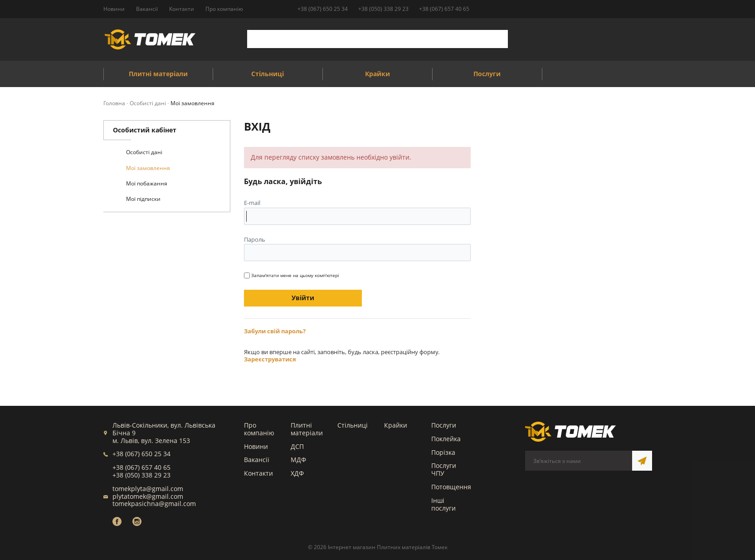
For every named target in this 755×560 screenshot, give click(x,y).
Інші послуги (443, 504)
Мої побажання (147, 183)
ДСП (297, 446)
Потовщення (451, 486)
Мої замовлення (148, 168)
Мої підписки (143, 199)
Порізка (443, 452)
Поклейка (446, 438)
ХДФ (297, 473)
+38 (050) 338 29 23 (383, 9)
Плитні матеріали (307, 429)
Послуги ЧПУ (444, 469)
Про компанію (259, 429)
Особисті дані (144, 152)
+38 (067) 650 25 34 (323, 9)
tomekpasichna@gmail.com (154, 503)
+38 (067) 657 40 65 (444, 9)
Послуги (444, 425)
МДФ (298, 459)
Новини (256, 446)
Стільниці (353, 425)
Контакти (258, 473)
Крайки (396, 425)
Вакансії (257, 459)
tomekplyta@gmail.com (148, 488)
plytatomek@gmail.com (148, 496)
